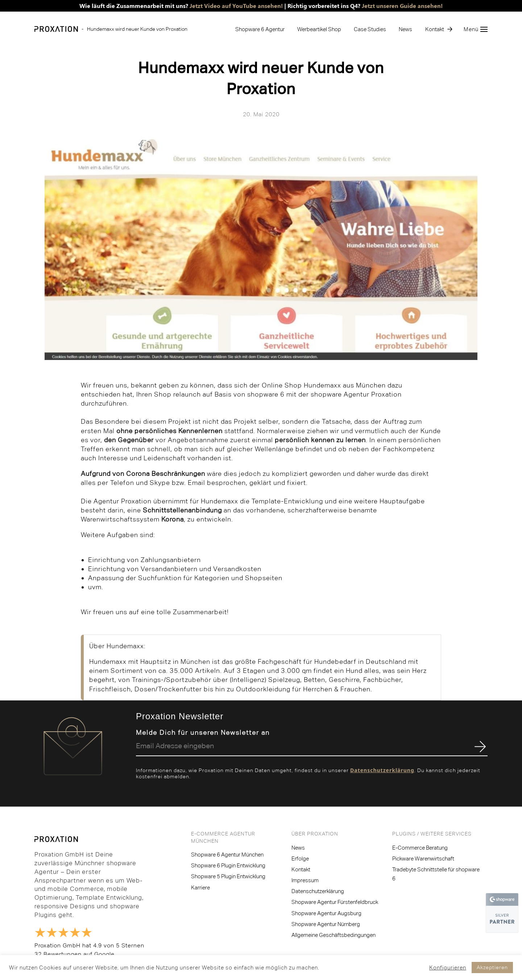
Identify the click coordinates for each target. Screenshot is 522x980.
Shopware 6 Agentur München (227, 855)
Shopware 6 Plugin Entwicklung (228, 865)
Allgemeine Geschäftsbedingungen (333, 935)
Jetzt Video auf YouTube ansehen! (236, 6)
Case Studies (370, 29)
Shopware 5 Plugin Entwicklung (228, 876)
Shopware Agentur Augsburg (326, 913)
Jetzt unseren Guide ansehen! (402, 6)
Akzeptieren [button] (492, 967)
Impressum (305, 880)
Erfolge (300, 858)
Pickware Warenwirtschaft (423, 858)
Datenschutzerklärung (382, 770)
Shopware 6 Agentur (260, 29)
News (405, 29)
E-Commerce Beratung (420, 848)
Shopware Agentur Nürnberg (326, 924)
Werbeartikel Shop (319, 29)
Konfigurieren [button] (448, 968)
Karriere (200, 887)
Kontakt (435, 29)
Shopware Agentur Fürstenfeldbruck (335, 902)
